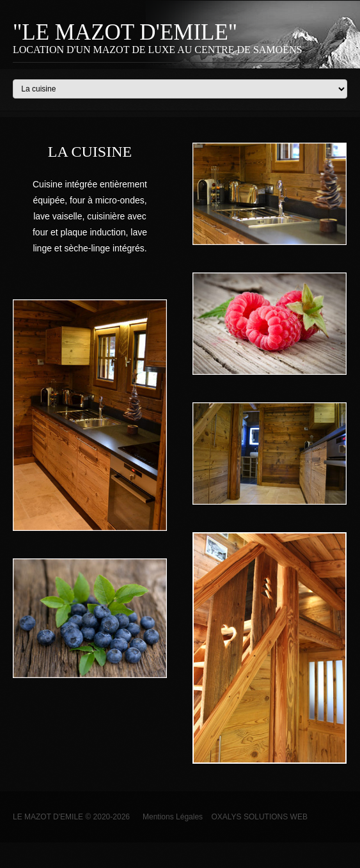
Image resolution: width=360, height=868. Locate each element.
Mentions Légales (166, 817)
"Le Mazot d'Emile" (125, 32)
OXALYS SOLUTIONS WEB (259, 817)
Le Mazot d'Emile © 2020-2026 (71, 817)
